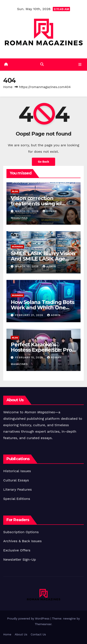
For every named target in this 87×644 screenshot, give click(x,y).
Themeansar (43, 624)
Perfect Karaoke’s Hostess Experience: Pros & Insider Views (43, 350)
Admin (49, 266)
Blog (15, 191)
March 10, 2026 (27, 266)
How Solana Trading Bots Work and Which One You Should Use (42, 308)
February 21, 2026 (30, 315)
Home (8, 87)
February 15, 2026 (30, 357)
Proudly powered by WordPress (29, 619)
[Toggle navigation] (80, 64)
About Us (21, 634)
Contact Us (38, 634)
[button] (42, 64)
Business (17, 246)
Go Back (43, 162)
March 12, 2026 (27, 211)
